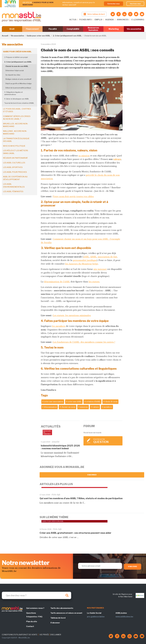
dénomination (50, 407)
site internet (100, 269)
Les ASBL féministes (13, 191)
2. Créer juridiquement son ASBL (67, 36)
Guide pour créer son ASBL (38, 36)
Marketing (114, 29)
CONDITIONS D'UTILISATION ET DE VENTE (20, 635)
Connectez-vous (114, 4)
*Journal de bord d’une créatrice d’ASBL (19, 103)
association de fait (107, 257)
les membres (59, 326)
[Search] (36, 595)
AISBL (93, 257)
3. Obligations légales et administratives (13, 93)
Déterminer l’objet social (15, 70)
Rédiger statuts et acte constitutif (18, 79)
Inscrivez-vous (135, 4)
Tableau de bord (58, 618)
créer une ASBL (75, 402)
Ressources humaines (93, 29)
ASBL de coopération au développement (15, 178)
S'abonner (92, 475)
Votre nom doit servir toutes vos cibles (73, 196)
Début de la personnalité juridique (18, 88)
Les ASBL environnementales (14, 185)
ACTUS (73, 20)
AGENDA (109, 20)
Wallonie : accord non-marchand (15, 133)
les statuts (94, 282)
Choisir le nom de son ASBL (17, 66)
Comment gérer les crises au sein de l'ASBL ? (17, 118)
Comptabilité (73, 29)
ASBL (86, 257)
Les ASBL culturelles (14, 163)
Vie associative (134, 29)
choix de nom (111, 402)
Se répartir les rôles (13, 75)
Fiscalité (53, 29)
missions (84, 407)
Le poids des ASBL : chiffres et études (17, 110)
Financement (32, 29)
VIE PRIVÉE (44, 635)
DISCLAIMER (56, 635)
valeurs (117, 159)
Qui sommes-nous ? (35, 608)
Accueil (5, 36)
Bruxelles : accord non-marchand (16, 125)
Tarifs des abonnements (62, 608)
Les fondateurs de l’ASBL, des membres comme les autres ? (84, 342)
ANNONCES (123, 20)
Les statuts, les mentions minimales (72, 315)
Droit (12, 29)
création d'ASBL (93, 402)
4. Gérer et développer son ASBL (17, 99)
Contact (30, 626)
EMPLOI (98, 20)
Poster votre (107, 441)
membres (108, 407)
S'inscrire (133, 567)
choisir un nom (68, 407)
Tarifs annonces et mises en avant (66, 613)
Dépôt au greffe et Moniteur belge (19, 83)
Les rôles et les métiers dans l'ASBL (16, 152)
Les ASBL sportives (13, 167)
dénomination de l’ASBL (57, 282)
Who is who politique (14, 146)
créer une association (54, 402)
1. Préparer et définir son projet (16, 57)
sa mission (84, 156)
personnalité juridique (85, 260)
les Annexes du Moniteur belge (82, 264)
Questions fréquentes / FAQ (34, 615)
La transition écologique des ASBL (16, 140)
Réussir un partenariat (15, 158)
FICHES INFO (85, 20)
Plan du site (32, 622)
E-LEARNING (138, 20)
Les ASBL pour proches (15, 172)
